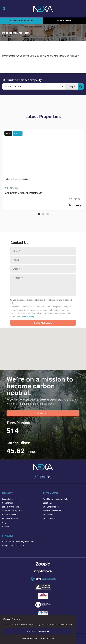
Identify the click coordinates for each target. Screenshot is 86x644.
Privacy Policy (49, 515)
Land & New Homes (11, 507)
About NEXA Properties (12, 511)
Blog (4, 523)
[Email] (43, 269)
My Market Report (64, 21)
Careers (6, 526)
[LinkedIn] (49, 477)
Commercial (8, 503)
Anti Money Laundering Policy (56, 499)
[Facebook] (36, 477)
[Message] (43, 285)
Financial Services (10, 519)
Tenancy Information (52, 511)
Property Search (9, 499)
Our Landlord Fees (51, 507)
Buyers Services (9, 515)
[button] (76, 359)
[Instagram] (43, 477)
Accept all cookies (38, 631)
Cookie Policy (49, 519)
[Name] (43, 251)
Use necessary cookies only (38, 639)
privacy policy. (28, 317)
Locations (47, 503)
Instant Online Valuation (21, 21)
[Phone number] (43, 260)
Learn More (43, 413)
